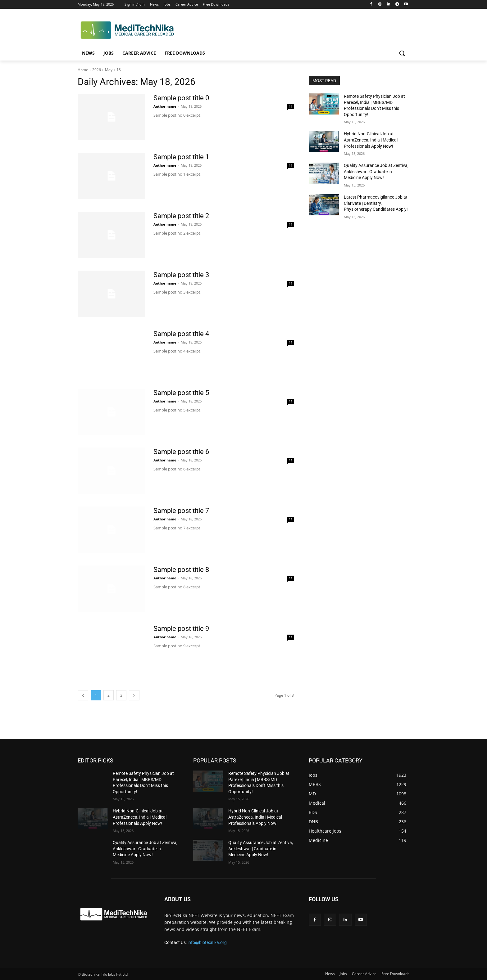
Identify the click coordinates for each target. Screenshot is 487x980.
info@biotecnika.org (207, 942)
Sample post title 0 (181, 98)
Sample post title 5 (181, 393)
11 (291, 106)
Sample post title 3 (181, 275)
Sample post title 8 (181, 570)
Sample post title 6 (181, 452)
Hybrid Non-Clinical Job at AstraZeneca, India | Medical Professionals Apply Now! (371, 140)
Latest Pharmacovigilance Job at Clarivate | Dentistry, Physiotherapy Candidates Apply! (376, 203)
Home (83, 70)
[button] (402, 53)
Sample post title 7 (181, 511)
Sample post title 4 (181, 334)
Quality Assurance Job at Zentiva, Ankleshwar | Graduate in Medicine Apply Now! (376, 171)
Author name (165, 106)
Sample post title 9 (181, 629)
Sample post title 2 (181, 216)
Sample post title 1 (181, 157)
